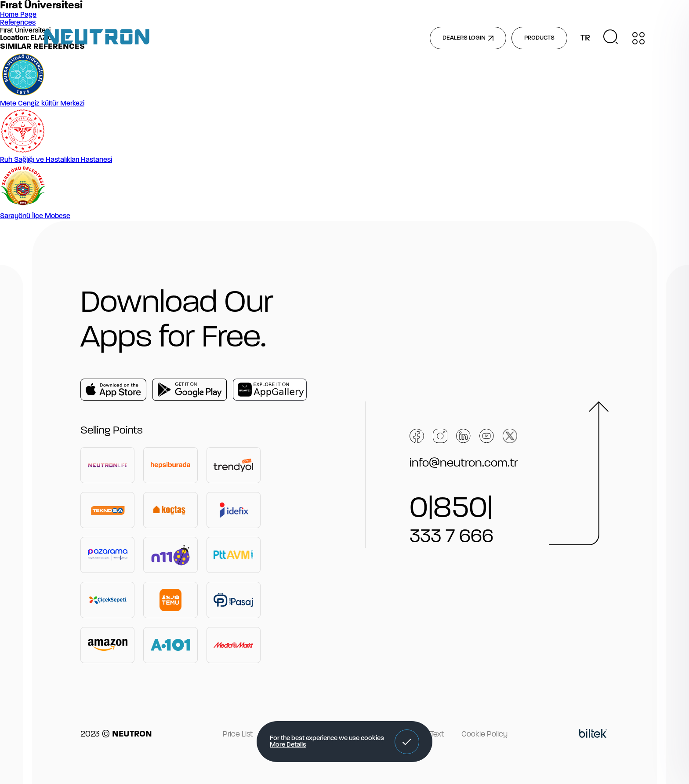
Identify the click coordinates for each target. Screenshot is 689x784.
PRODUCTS (539, 38)
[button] (407, 742)
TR (585, 38)
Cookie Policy (484, 735)
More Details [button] (288, 745)
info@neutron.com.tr (464, 463)
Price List (238, 735)
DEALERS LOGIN (468, 38)
